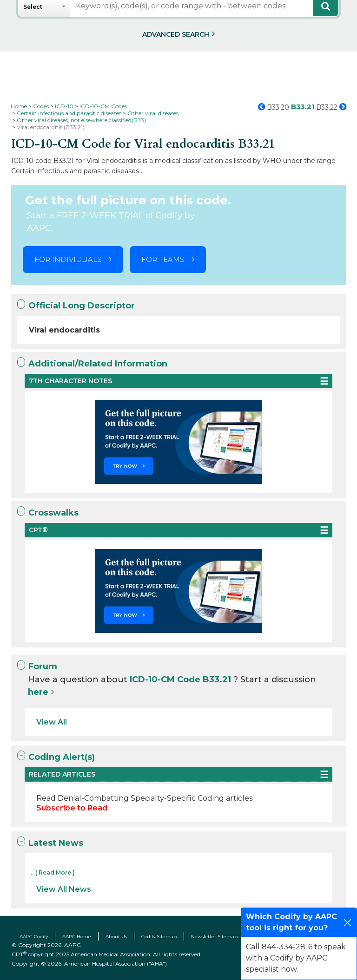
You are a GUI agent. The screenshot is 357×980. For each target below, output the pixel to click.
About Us (116, 937)
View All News (64, 889)
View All (52, 722)
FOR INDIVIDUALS (68, 259)
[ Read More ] (55, 872)
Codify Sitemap (159, 937)
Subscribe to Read (72, 808)
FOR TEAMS (163, 259)
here (38, 692)
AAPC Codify (34, 937)
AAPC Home (77, 937)
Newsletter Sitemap (214, 937)
